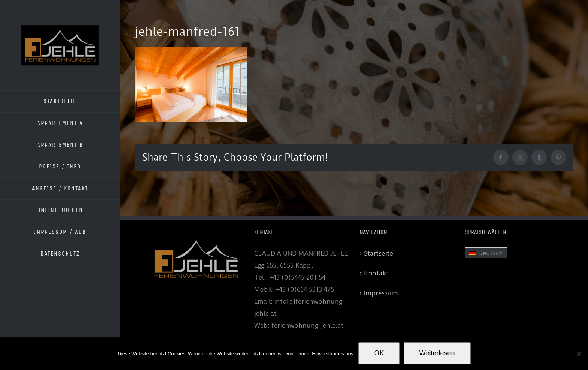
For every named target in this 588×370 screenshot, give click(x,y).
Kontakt (376, 273)
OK (379, 353)
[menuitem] (486, 253)
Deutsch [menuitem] (490, 253)
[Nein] (579, 353)
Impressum (381, 293)
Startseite (379, 253)
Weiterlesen (437, 353)
